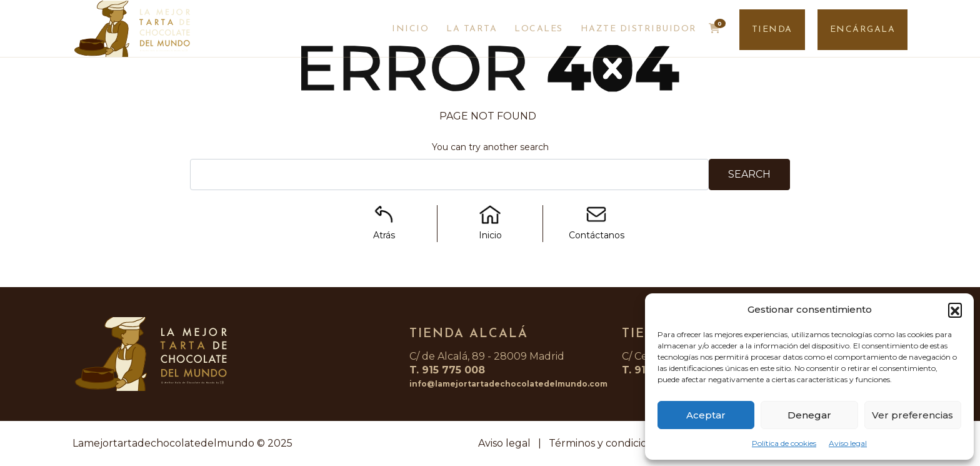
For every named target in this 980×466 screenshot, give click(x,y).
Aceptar (706, 415)
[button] (955, 310)
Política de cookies (784, 443)
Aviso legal (848, 443)
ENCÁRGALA (863, 30)
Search (749, 174)
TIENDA (772, 30)
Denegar (809, 415)
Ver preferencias (912, 415)
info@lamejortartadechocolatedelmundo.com (508, 384)
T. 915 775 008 (447, 370)
